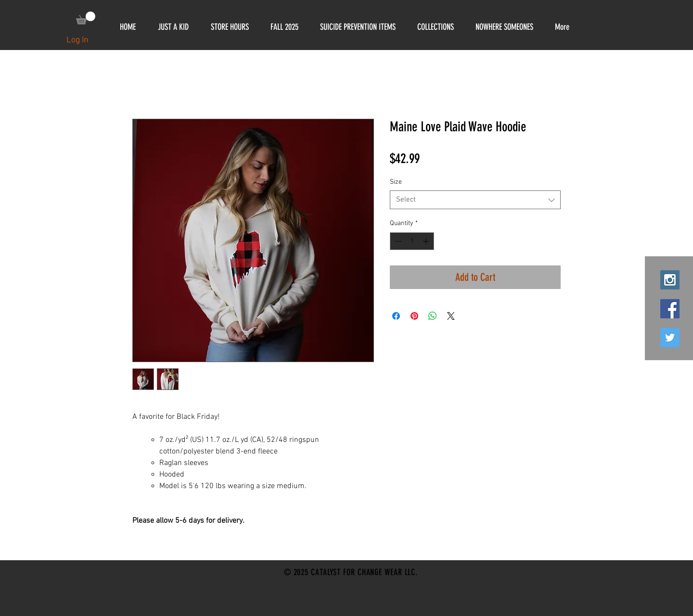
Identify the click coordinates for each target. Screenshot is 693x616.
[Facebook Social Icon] (670, 309)
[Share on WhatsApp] (433, 316)
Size (396, 182)
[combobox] (475, 200)
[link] (86, 18)
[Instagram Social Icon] (670, 280)
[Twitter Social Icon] (670, 338)
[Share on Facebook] (396, 316)
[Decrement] (397, 241)
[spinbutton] (412, 241)
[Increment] (427, 241)
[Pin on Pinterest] (414, 316)
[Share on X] (451, 316)
